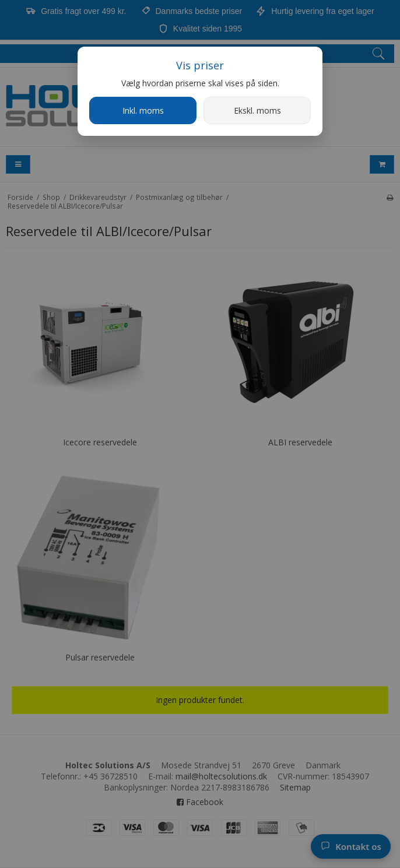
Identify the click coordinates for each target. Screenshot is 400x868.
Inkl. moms (143, 110)
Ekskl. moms (257, 110)
